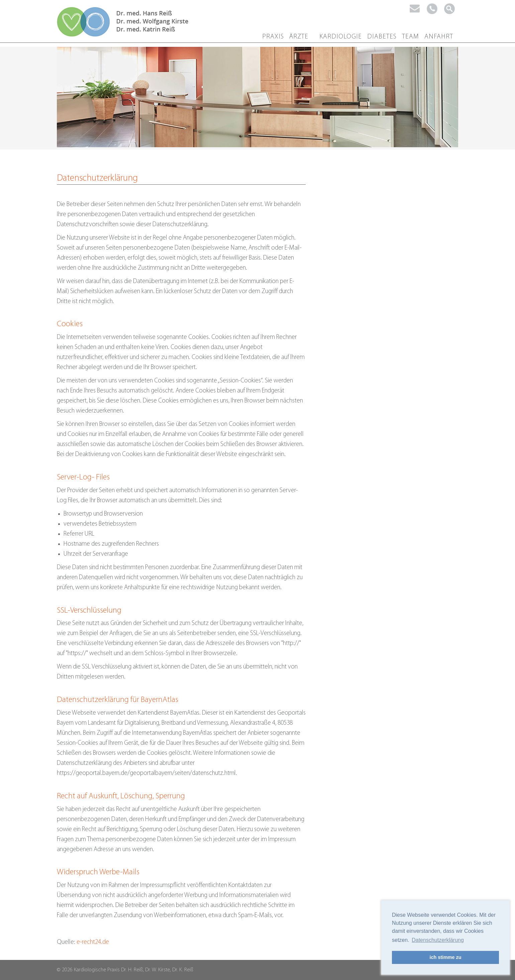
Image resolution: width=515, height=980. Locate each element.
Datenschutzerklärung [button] (438, 940)
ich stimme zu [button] (445, 957)
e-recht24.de (93, 942)
